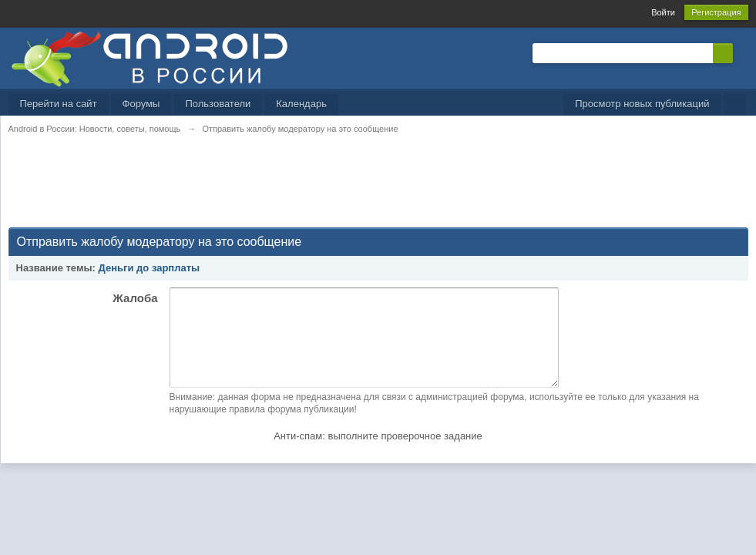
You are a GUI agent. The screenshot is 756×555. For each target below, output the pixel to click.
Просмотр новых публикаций (642, 104)
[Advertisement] (289, 190)
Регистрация (716, 12)
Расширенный (742, 52)
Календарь (301, 104)
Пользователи (218, 104)
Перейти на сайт (59, 104)
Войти (663, 12)
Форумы (141, 104)
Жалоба (135, 298)
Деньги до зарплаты (150, 268)
